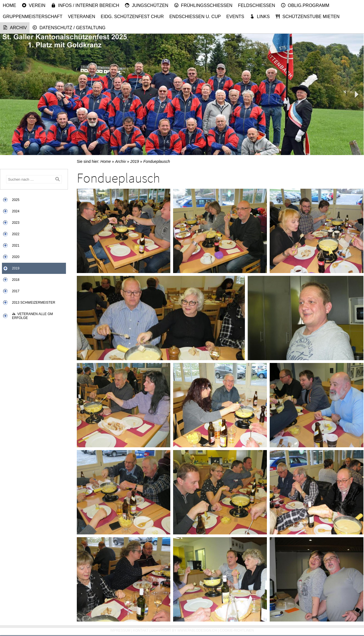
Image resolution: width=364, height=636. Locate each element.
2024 (16, 211)
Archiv (15, 28)
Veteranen (82, 17)
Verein (34, 5)
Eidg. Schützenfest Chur (132, 17)
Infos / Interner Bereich (85, 5)
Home (9, 5)
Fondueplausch (157, 161)
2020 (16, 257)
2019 (16, 268)
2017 (16, 291)
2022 (16, 234)
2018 (16, 280)
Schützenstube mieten (307, 16)
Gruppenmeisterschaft (33, 17)
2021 (16, 245)
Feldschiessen (256, 5)
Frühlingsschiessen (203, 5)
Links (260, 16)
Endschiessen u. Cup (195, 17)
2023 (16, 223)
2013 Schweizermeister (34, 303)
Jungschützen (146, 5)
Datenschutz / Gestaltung (69, 28)
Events (235, 17)
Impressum (120, 630)
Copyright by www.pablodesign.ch (184, 630)
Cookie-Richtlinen (237, 630)
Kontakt (141, 630)
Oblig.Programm (305, 5)
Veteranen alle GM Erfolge (32, 316)
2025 (16, 200)
